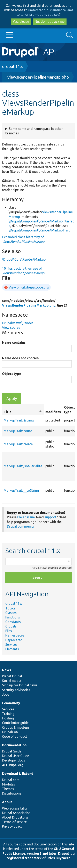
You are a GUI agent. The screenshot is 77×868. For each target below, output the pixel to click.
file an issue (26, 517)
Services (11, 645)
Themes (8, 789)
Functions (13, 617)
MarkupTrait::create (18, 444)
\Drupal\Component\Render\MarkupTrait (39, 230)
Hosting (8, 718)
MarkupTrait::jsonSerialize (23, 466)
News (6, 670)
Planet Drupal (12, 676)
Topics (10, 608)
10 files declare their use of (23, 271)
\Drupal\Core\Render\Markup (24, 259)
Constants (13, 622)
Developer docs (14, 760)
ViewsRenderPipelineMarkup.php (38, 77)
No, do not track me (50, 22)
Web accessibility (15, 808)
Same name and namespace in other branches (34, 131)
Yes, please (21, 22)
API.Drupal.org (13, 765)
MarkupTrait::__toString (21, 490)
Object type (12, 374)
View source (11, 328)
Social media (12, 681)
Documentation (14, 745)
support (50, 517)
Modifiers (53, 412)
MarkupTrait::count (18, 431)
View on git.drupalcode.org (29, 287)
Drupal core (11, 780)
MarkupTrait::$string (19, 420)
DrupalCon (10, 732)
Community (11, 703)
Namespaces (15, 635)
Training (8, 714)
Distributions (12, 793)
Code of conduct (15, 736)
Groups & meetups (16, 727)
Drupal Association (16, 813)
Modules (9, 784)
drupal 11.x (12, 66)
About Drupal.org (15, 817)
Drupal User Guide (16, 756)
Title (23, 412)
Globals (11, 626)
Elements (12, 649)
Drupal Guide (12, 751)
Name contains (14, 342)
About (7, 802)
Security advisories (16, 690)
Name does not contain (20, 358)
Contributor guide (15, 723)
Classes (11, 613)
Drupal (63, 853)
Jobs (6, 694)
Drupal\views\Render (18, 323)
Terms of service (14, 822)
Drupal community (21, 526)
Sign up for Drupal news (20, 685)
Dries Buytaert (58, 858)
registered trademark (24, 858)
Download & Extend (18, 774)
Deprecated (14, 640)
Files (9, 631)
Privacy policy (12, 826)
